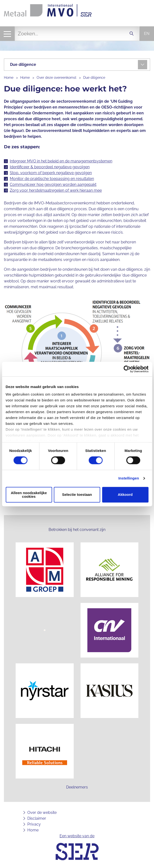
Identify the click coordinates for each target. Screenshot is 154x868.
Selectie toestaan (77, 495)
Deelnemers (77, 787)
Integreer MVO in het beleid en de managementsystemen (61, 161)
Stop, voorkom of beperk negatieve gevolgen (51, 173)
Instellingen (129, 478)
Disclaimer (37, 818)
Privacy (34, 824)
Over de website (42, 813)
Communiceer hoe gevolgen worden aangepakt (53, 185)
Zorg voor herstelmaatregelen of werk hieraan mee (56, 190)
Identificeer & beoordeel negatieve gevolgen (50, 167)
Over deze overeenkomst (56, 78)
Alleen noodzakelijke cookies (29, 495)
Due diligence (94, 78)
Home (9, 78)
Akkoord (125, 495)
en (147, 34)
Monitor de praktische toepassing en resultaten (52, 179)
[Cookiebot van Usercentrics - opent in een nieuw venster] (127, 369)
